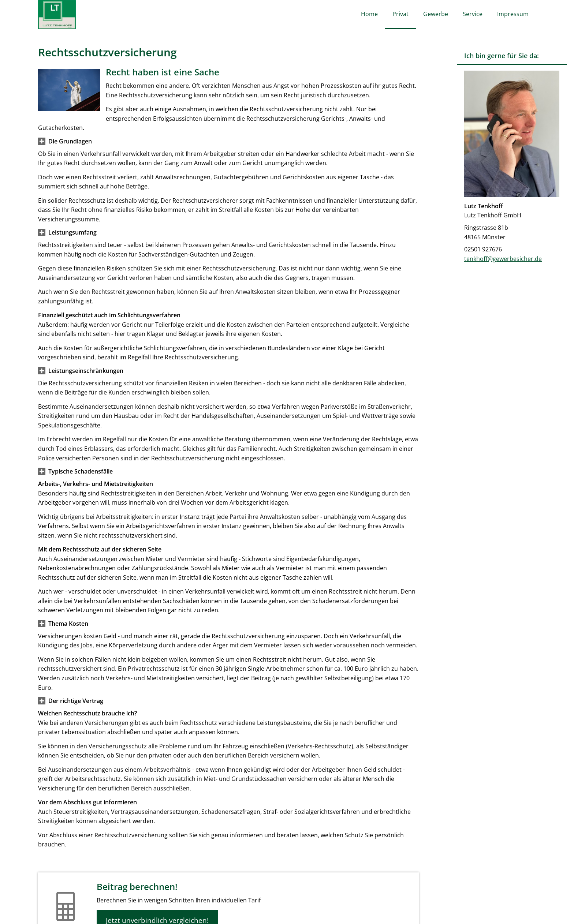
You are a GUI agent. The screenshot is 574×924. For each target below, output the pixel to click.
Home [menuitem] (369, 14)
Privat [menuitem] (400, 14)
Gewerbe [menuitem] (436, 14)
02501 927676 (483, 249)
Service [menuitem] (473, 14)
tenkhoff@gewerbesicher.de (503, 259)
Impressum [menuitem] (513, 14)
